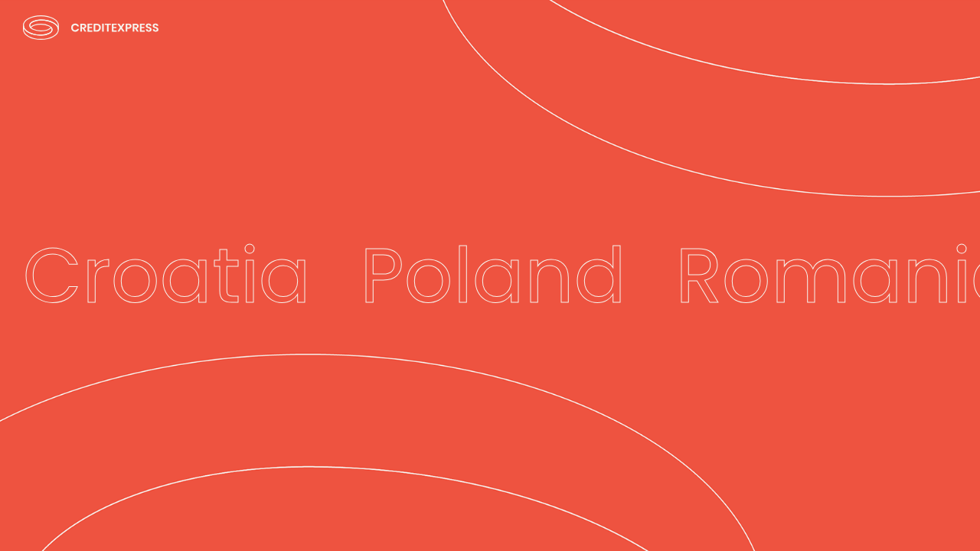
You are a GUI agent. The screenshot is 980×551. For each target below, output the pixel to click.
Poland (493, 275)
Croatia (167, 275)
